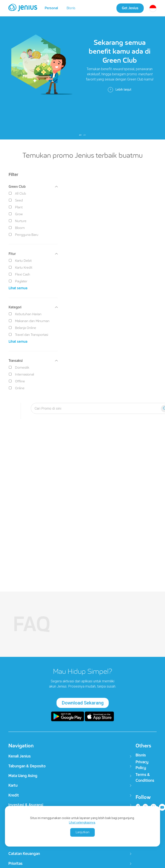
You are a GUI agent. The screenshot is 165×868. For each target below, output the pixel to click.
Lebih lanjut (120, 90)
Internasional (21, 374)
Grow (16, 214)
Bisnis (71, 8)
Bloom (17, 228)
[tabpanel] (82, 70)
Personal (51, 8)
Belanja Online (22, 328)
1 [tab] (80, 135)
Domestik (19, 367)
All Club (17, 193)
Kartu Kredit (21, 267)
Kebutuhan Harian (25, 314)
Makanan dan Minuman (29, 321)
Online (17, 388)
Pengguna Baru (24, 235)
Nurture (18, 221)
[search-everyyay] (97, 408)
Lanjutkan (82, 832)
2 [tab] (85, 135)
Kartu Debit (20, 261)
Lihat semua (18, 288)
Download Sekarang (83, 703)
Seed (16, 200)
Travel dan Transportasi (28, 335)
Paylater (18, 281)
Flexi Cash (19, 274)
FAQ (32, 624)
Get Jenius (130, 8)
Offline (17, 381)
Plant (16, 207)
